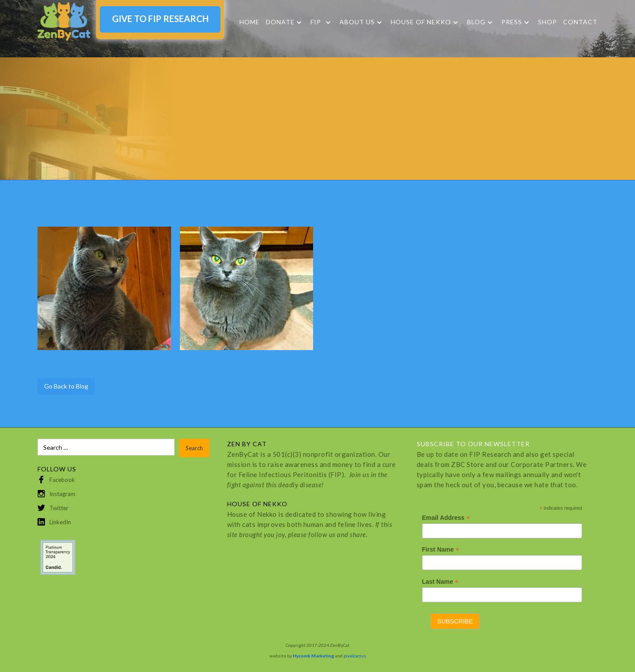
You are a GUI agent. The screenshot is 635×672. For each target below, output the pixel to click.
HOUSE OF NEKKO (421, 22)
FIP (316, 22)
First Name (441, 550)
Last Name (440, 582)
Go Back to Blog (66, 386)
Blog (476, 22)
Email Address (446, 518)
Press (512, 22)
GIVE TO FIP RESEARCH (160, 19)
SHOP (547, 22)
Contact (580, 22)
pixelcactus (355, 656)
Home (250, 22)
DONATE (280, 22)
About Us (357, 22)
